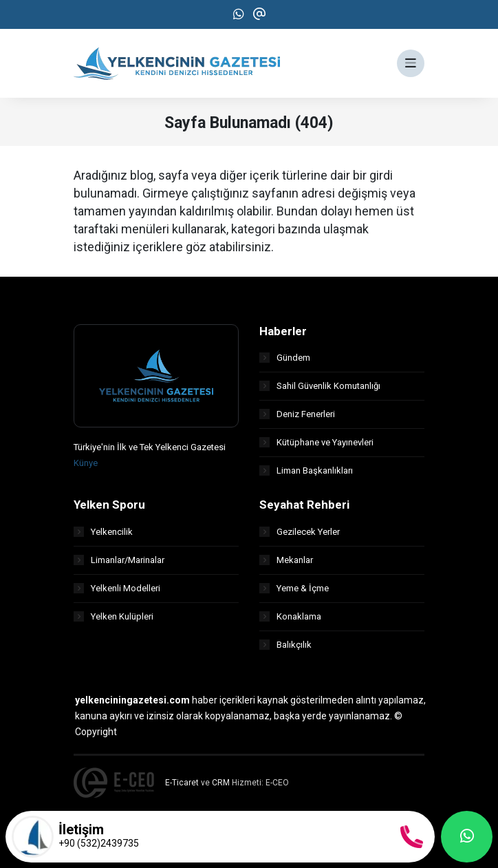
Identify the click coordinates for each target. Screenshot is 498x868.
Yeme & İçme (294, 588)
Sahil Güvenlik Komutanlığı (320, 386)
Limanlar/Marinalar (119, 560)
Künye (86, 463)
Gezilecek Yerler (300, 532)
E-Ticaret (182, 783)
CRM (221, 783)
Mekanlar (286, 560)
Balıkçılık (285, 645)
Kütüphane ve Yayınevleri (316, 442)
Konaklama (290, 616)
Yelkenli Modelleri (117, 588)
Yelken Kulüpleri (113, 616)
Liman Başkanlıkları (306, 470)
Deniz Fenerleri (297, 414)
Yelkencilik (103, 532)
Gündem (285, 358)
